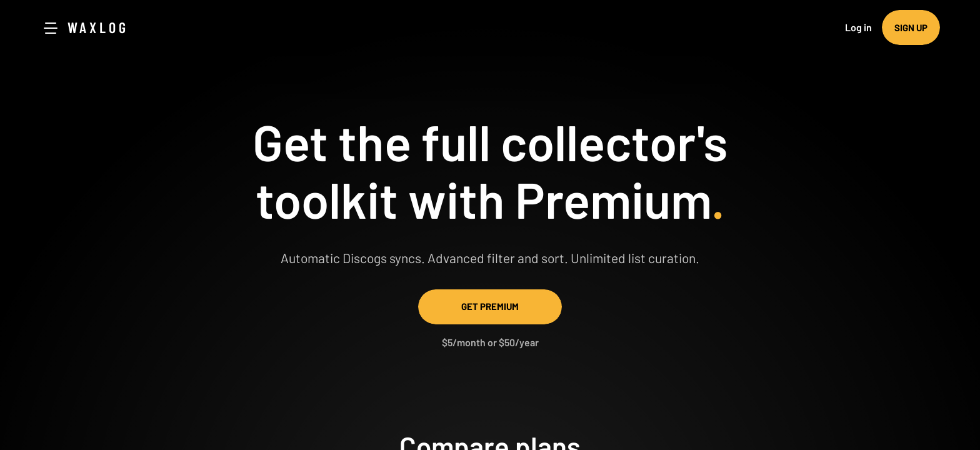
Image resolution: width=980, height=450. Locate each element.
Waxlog (98, 27)
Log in (858, 27)
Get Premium (490, 306)
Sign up (911, 27)
